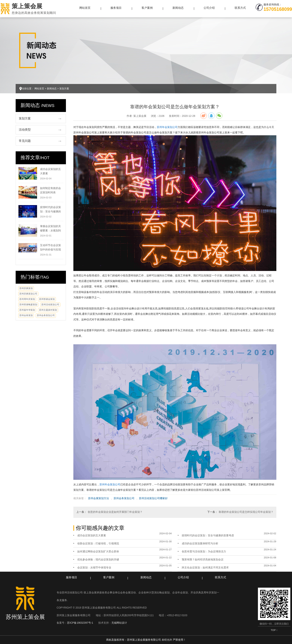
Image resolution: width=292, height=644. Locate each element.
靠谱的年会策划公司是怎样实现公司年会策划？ (246, 512)
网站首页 (85, 8)
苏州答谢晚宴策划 (28, 305)
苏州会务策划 (26, 315)
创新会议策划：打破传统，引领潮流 (98, 543)
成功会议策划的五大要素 (92, 535)
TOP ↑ (274, 630)
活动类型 (25, 130)
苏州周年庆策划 (27, 299)
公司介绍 (209, 8)
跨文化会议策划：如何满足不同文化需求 (205, 567)
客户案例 (147, 8)
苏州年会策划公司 (167, 127)
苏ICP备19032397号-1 (80, 623)
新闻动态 (178, 8)
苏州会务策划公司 (46, 315)
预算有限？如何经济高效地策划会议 (203, 559)
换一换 (59, 290)
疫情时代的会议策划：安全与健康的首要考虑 (208, 535)
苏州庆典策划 (26, 288)
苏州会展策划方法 (99, 498)
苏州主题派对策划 (48, 310)
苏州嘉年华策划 (27, 310)
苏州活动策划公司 (50, 305)
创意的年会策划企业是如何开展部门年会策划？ (115, 512)
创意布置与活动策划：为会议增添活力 (204, 551)
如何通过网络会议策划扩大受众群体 (98, 551)
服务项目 (116, 8)
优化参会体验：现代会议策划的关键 (98, 559)
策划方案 (64, 89)
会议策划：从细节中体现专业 (94, 567)
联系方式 (240, 8)
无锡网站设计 (119, 623)
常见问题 (25, 141)
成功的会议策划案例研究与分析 (200, 543)
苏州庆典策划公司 (28, 294)
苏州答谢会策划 (47, 299)
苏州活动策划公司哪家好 (153, 498)
